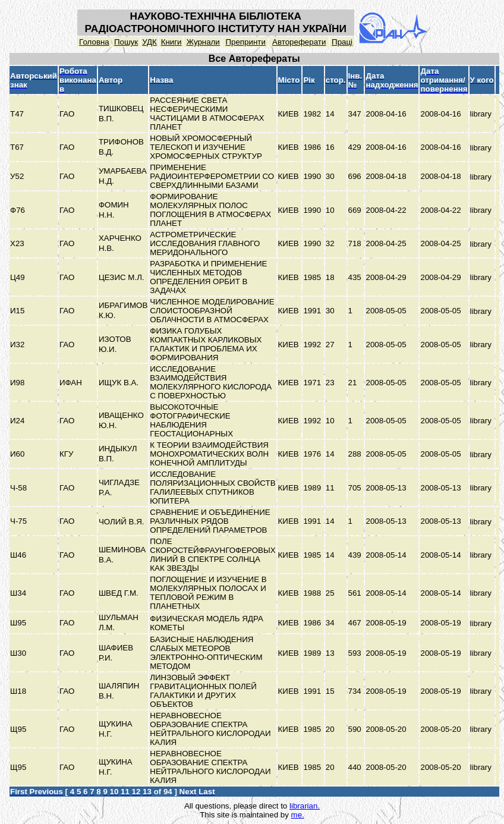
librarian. (305, 806)
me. (298, 815)
